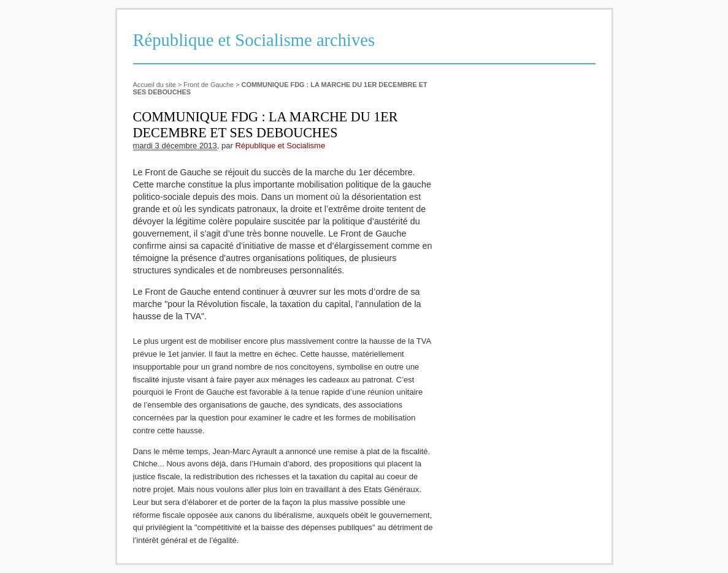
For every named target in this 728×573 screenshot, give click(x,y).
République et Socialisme (280, 146)
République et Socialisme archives (254, 40)
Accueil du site (155, 85)
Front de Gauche (209, 85)
